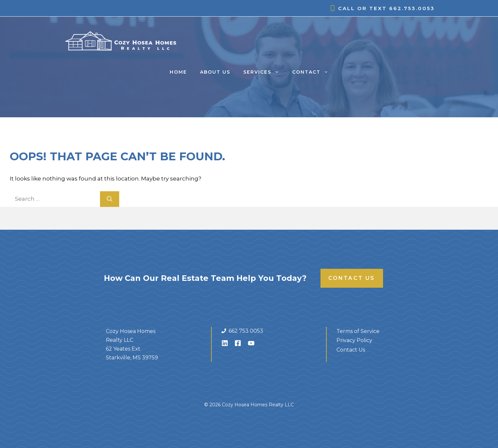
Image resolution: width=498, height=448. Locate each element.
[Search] (110, 199)
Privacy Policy (354, 340)
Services (264, 72)
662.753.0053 (412, 8)
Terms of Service (358, 331)
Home (178, 72)
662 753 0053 (246, 331)
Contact (313, 72)
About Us (215, 72)
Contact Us (352, 278)
